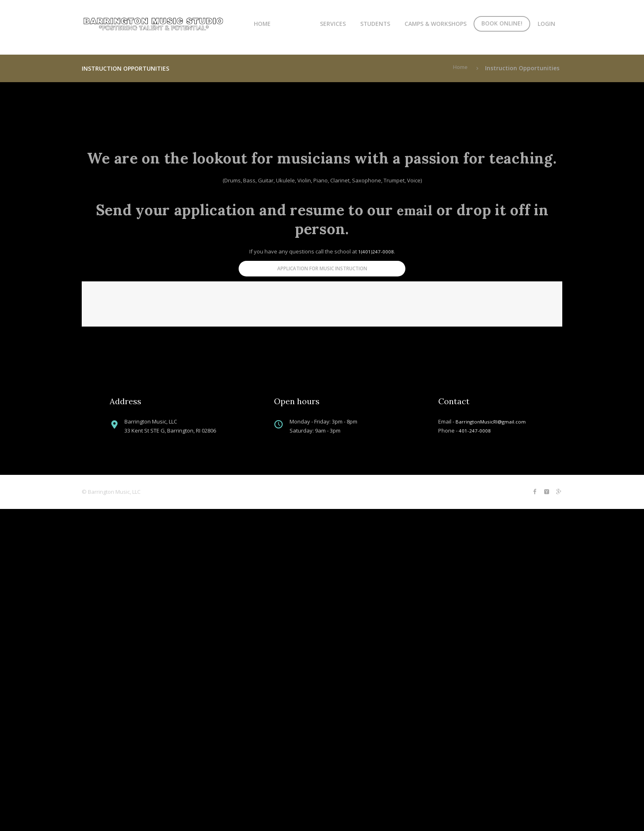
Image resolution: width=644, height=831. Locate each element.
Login (546, 24)
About (295, 24)
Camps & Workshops (436, 24)
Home (262, 24)
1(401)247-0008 (376, 251)
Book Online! (502, 23)
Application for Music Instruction (322, 271)
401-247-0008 (475, 752)
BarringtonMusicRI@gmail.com (493, 742)
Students (375, 24)
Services (333, 24)
